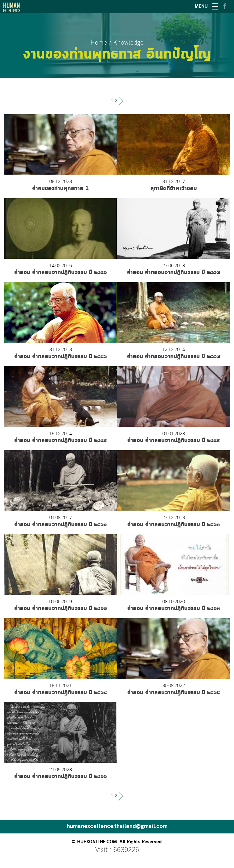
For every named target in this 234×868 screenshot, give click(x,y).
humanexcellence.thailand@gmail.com (117, 826)
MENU (201, 6)
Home (99, 43)
